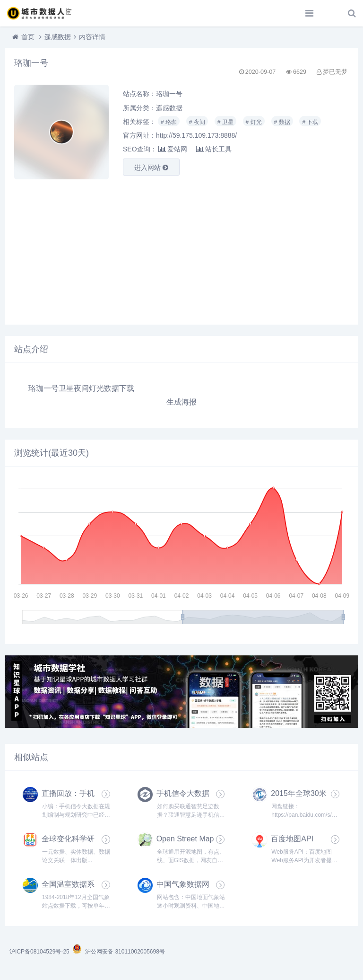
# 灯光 (254, 122)
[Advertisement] (181, 249)
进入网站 (151, 168)
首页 (28, 37)
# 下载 (310, 122)
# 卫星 (225, 122)
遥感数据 (58, 37)
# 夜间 (197, 122)
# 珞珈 (169, 122)
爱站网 (173, 149)
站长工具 (214, 149)
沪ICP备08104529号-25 (40, 952)
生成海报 (181, 402)
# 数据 (282, 122)
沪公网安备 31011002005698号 (118, 952)
